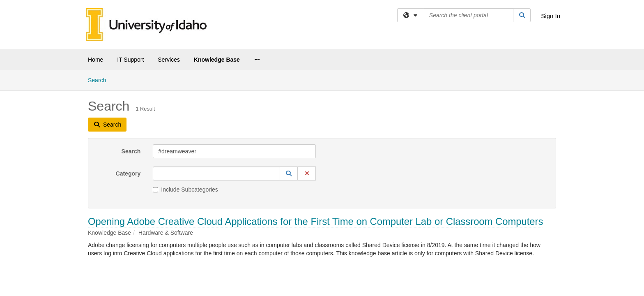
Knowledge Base (217, 60)
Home (95, 60)
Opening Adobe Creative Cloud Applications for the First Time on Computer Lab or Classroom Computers (315, 151)
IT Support (130, 60)
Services (169, 60)
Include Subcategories (185, 120)
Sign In (551, 16)
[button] (289, 104)
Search (131, 81)
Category (128, 104)
